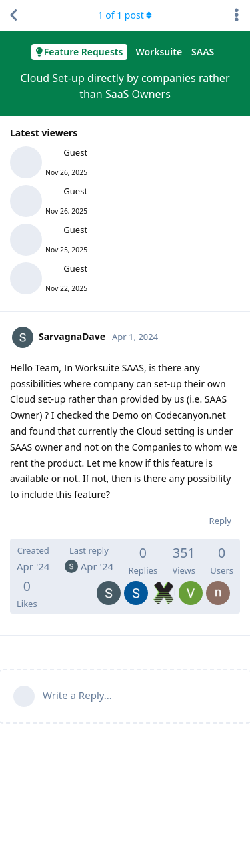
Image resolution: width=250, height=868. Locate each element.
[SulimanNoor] (136, 584)
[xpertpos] (163, 584)
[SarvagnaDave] (109, 584)
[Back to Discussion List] (13, 15)
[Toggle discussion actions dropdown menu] (237, 15)
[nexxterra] (218, 584)
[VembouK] (191, 584)
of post (125, 15)
